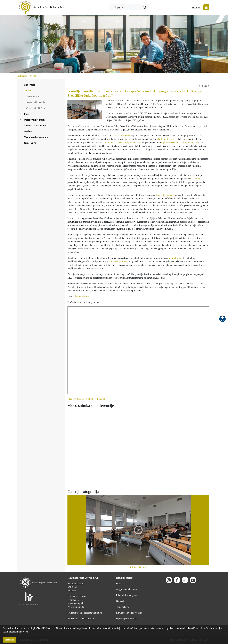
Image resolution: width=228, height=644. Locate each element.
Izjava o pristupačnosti (127, 619)
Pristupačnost (222, 319)
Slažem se (9, 640)
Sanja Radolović (123, 135)
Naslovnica (22, 76)
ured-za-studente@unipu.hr (89, 613)
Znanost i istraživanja (35, 126)
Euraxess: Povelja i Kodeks (129, 613)
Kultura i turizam (166, 139)
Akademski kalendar (36, 102)
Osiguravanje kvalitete (127, 589)
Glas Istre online (81, 296)
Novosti (33, 76)
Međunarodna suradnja (36, 137)
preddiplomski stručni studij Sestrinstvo (121, 142)
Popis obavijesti (138, 567)
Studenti (28, 131)
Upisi (27, 114)
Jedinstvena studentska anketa (81, 619)
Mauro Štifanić (176, 258)
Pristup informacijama (127, 595)
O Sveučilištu (31, 143)
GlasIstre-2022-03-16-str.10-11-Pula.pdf (86, 399)
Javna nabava (122, 607)
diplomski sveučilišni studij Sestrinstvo (180, 142)
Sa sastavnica (33, 96)
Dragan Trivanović (164, 195)
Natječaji (120, 601)
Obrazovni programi (34, 120)
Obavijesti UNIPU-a (36, 108)
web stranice (196, 179)
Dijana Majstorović (119, 261)
